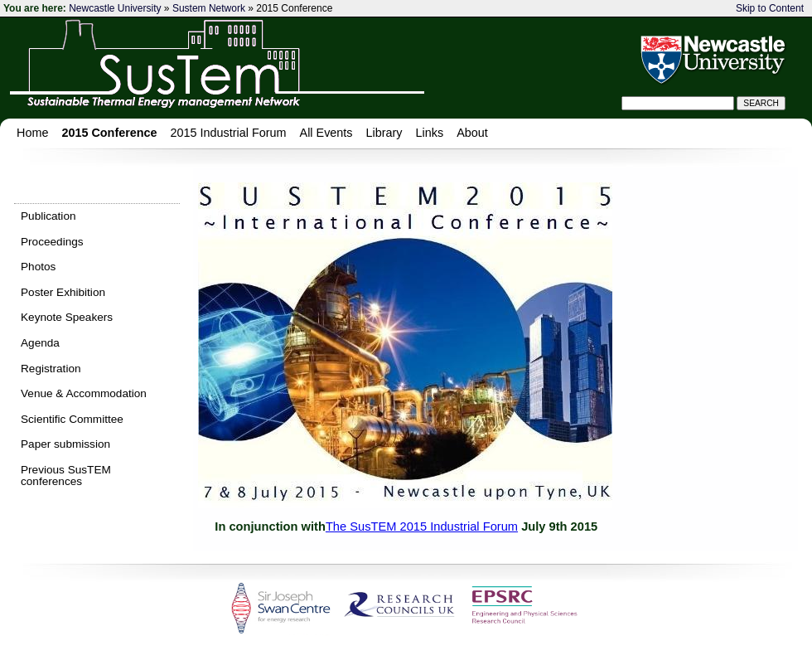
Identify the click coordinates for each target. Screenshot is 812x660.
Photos (38, 267)
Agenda (40, 343)
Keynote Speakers (67, 317)
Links (430, 133)
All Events (326, 133)
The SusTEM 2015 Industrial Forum (422, 527)
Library (384, 133)
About (472, 133)
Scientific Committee (72, 419)
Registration (51, 369)
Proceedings (52, 242)
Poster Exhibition (63, 292)
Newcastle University (115, 8)
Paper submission (65, 444)
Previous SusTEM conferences (66, 476)
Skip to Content (770, 8)
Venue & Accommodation (84, 393)
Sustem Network (209, 8)
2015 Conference (109, 133)
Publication (48, 216)
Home (32, 133)
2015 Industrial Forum (229, 133)
